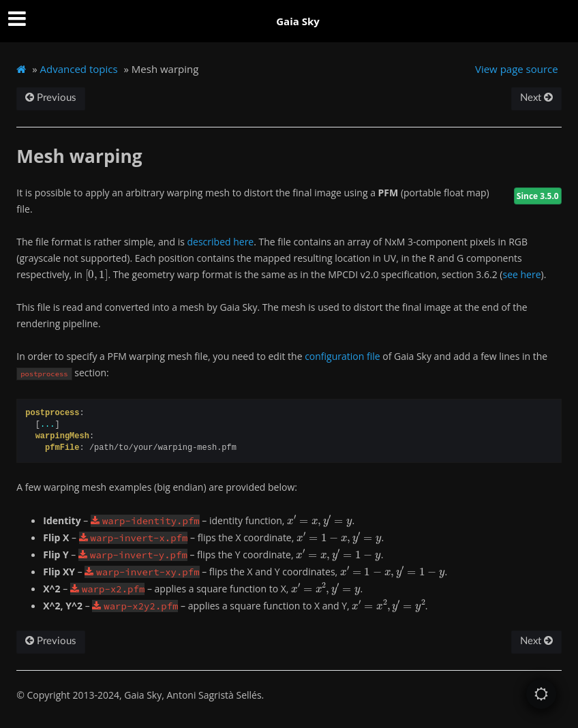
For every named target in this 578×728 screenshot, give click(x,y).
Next (536, 98)
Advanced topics (79, 69)
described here (221, 242)
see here (521, 274)
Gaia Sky (298, 21)
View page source (517, 69)
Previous (51, 98)
